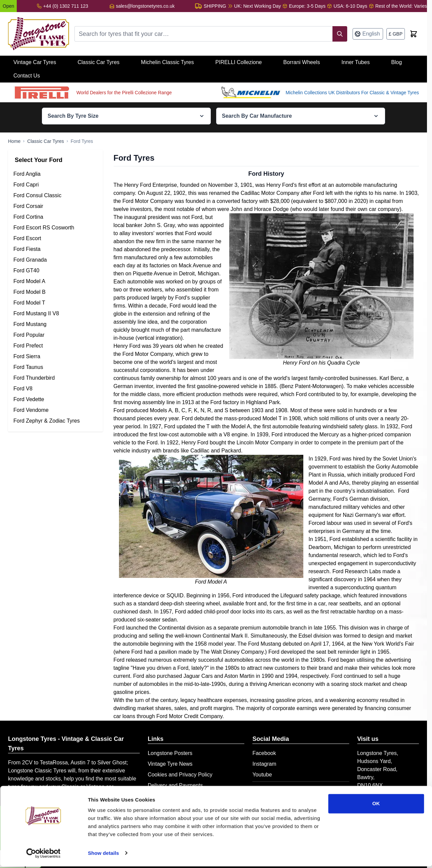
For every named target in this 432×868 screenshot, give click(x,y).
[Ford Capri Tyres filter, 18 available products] (55, 185)
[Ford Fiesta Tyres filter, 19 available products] (55, 249)
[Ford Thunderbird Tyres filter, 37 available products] (55, 378)
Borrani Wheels (301, 62)
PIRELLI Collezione (239, 62)
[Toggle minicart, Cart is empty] (414, 34)
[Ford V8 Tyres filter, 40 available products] (55, 389)
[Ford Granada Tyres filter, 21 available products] (55, 260)
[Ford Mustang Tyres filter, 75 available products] (55, 324)
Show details (103, 855)
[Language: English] (368, 34)
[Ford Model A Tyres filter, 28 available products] (55, 281)
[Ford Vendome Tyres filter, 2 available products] (55, 410)
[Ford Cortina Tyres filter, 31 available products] (55, 217)
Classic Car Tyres (98, 62)
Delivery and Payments (175, 785)
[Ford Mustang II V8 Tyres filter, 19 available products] (55, 314)
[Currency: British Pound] (396, 34)
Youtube (262, 775)
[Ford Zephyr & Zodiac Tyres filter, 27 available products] (55, 421)
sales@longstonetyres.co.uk (145, 6)
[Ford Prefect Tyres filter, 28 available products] (55, 346)
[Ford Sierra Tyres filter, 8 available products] (55, 357)
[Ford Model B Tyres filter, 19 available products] (55, 292)
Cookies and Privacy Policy (180, 775)
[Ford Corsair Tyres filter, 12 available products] (55, 206)
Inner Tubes (356, 62)
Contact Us (27, 76)
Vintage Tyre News (170, 764)
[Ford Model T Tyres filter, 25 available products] (55, 303)
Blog (396, 62)
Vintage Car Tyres (35, 62)
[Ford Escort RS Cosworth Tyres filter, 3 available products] (55, 228)
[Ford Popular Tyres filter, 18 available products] (55, 335)
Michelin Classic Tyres (168, 62)
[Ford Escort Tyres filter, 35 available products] (55, 238)
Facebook (264, 753)
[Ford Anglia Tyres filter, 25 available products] (55, 174)
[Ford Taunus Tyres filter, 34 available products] (55, 367)
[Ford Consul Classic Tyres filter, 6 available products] (55, 196)
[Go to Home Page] (14, 141)
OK (376, 805)
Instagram (264, 764)
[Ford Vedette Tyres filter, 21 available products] (55, 399)
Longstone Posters (170, 753)
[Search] (340, 34)
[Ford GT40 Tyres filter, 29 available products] (55, 271)
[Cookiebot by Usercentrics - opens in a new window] (43, 855)
